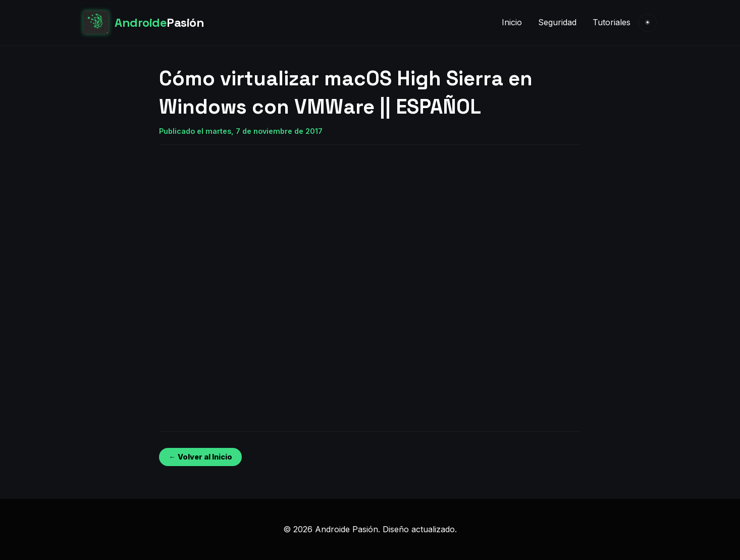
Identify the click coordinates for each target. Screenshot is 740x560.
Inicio (512, 22)
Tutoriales (612, 22)
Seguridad (557, 22)
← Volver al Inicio (200, 457)
